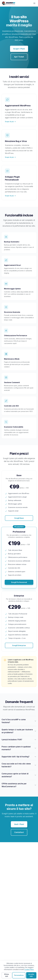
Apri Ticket (19, 57)
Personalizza (19, 975)
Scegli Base (19, 518)
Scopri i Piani (19, 49)
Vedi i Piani (19, 824)
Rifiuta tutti (7, 975)
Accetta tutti (31, 975)
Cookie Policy (29, 969)
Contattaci (19, 832)
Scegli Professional (19, 582)
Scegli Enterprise (19, 645)
